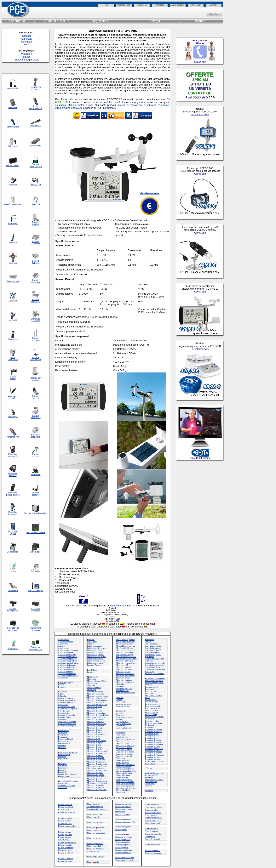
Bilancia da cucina (36, 281)
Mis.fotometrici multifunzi (126, 659)
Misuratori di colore (95, 711)
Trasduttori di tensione (154, 751)
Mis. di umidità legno (124, 648)
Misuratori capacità (123, 667)
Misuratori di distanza (96, 721)
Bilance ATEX (64, 810)
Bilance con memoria (123, 804)
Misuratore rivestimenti (13, 513)
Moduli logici (121, 684)
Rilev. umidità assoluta (125, 782)
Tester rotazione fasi (153, 708)
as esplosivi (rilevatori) (68, 781)
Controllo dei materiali (67, 721)
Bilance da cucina (65, 850)
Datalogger (62, 733)
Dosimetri (62, 745)
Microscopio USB (13, 397)
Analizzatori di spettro (67, 667)
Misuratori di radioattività (97, 764)
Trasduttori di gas (152, 734)
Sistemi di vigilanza (153, 667)
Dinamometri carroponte (96, 809)
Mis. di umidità (122, 640)
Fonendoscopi (64, 768)
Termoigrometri (151, 691)
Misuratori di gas (94, 736)
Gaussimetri (63, 783)
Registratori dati (122, 737)
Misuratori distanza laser (97, 724)
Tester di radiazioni (152, 706)
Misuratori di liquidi (95, 743)
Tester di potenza (152, 702)
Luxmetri (91, 672)
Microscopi (92, 690)
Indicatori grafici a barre (97, 648)
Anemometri (63, 678)
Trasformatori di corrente (155, 761)
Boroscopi (62, 687)
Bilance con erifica (153, 851)
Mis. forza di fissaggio (125, 654)
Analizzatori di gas (66, 652)
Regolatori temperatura (125, 752)
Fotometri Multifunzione (68, 774)
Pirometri (120, 719)
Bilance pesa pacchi (123, 840)
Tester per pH (150, 719)
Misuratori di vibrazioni (125, 650)
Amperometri (63, 648)
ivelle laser (92, 670)
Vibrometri (149, 777)
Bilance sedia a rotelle (153, 807)
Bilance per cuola (152, 805)
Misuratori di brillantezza (97, 700)
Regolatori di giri (123, 741)
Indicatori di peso (93, 851)
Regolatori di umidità (124, 754)
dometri (120, 698)
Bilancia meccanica (36, 339)
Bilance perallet (122, 834)
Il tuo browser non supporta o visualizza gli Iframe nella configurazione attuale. (200, 424)
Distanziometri (64, 743)
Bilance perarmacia (95, 822)
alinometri (149, 640)
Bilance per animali (66, 807)
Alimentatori (63, 644)
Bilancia (36, 454)
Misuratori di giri (94, 738)
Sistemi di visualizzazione (155, 669)
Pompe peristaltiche (124, 724)
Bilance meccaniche (123, 806)
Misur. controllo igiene (96, 717)
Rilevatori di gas (122, 762)
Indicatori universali (95, 663)
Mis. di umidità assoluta (125, 642)
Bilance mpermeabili (95, 844)
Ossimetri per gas (123, 706)
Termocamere (150, 689)
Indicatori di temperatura (97, 657)
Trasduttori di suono (153, 746)
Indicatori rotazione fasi (96, 661)
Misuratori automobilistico (98, 696)
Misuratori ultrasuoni (124, 680)
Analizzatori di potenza (67, 659)
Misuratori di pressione (96, 760)
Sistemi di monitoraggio (154, 665)
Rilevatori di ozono (123, 767)
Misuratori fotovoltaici (125, 661)
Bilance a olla (93, 862)
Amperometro (13, 437)
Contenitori (63, 719)
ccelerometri (64, 640)
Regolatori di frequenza (125, 739)
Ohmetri (119, 700)
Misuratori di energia (95, 728)
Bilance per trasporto (153, 834)
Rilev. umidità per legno (125, 784)
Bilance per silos (151, 810)
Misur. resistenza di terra (97, 766)
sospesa (36, 456)
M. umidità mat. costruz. (125, 646)
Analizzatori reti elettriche (68, 663)
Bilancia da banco (36, 262)
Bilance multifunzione (124, 809)
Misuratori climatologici (97, 698)
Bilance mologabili (123, 827)
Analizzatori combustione (68, 650)
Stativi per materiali (153, 652)
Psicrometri (120, 726)
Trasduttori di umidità (153, 753)
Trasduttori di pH (152, 738)
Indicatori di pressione (96, 652)
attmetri (149, 791)
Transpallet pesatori (152, 839)
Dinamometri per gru (95, 806)
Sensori (148, 642)
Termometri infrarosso (154, 695)
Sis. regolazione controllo (155, 663)
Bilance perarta (65, 832)
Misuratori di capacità (96, 702)
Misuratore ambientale (13, 455)
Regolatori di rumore (124, 750)
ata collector (64, 731)
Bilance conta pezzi (66, 848)
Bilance (61, 685)
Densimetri (62, 737)
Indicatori (91, 644)
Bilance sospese (151, 815)
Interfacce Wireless (95, 665)
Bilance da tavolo (152, 831)
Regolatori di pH (122, 743)
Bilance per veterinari (153, 853)
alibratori (62, 692)
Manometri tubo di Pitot (96, 681)
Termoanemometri (152, 687)
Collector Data (64, 711)
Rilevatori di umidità (124, 779)
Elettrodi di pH (64, 755)
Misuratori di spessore (96, 775)
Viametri (149, 768)
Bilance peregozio (123, 819)
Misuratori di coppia (95, 719)
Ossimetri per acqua (124, 704)
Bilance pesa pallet (122, 842)
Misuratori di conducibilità (98, 715)
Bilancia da (36, 319)
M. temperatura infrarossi (97, 783)
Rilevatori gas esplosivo (125, 765)
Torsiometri (149, 725)
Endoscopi (62, 757)
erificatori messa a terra (155, 773)
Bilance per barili (65, 823)
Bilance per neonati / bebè (125, 822)
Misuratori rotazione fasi (126, 676)
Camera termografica (13, 610)
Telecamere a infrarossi (154, 681)
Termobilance (150, 836)
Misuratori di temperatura (97, 781)
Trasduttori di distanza (154, 732)
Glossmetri (62, 788)
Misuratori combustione (96, 713)
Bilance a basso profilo (67, 826)
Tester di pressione (152, 704)
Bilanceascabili (151, 829)
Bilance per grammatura (96, 833)
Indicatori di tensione (95, 659)
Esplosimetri (63, 759)
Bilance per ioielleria (95, 828)
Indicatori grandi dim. (96, 650)
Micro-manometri (94, 687)
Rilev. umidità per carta (125, 786)
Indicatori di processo (96, 654)
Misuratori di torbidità (96, 785)
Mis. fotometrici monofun (126, 657)
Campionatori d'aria (66, 702)
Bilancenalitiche (65, 805)
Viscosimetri (150, 784)
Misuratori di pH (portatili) (98, 751)
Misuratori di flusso (95, 730)
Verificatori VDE (152, 775)
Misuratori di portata (95, 755)
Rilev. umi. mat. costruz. (125, 788)
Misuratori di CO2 (94, 709)
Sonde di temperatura (153, 654)
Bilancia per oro (36, 397)
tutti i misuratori (118, 606)
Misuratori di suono (95, 779)
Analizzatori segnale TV (68, 669)
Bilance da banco (65, 821)
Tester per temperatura (154, 723)
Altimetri (62, 646)
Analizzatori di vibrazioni (68, 676)
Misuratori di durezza (95, 726)
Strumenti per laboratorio (155, 674)
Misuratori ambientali (96, 694)
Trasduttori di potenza (153, 742)
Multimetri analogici (124, 688)
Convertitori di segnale (67, 726)
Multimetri (120, 686)
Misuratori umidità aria (125, 682)
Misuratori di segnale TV (97, 789)
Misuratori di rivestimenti (97, 770)
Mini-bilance (120, 812)
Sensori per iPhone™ (153, 650)
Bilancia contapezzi (36, 243)
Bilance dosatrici (93, 804)
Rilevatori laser (122, 777)
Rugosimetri (121, 792)
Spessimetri (149, 657)
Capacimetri (63, 704)
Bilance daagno (65, 818)
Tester (147, 698)
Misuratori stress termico (97, 777)
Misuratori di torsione (96, 787)
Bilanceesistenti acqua (124, 857)
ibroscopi (62, 764)
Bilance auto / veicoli (66, 812)
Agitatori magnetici (66, 642)
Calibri (61, 694)
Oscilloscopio (13, 552)
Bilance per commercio (67, 842)
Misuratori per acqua (124, 669)
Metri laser (91, 685)
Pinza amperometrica (36, 107)
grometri (91, 640)
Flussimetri (63, 766)
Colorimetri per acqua (67, 707)
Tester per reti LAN (152, 721)
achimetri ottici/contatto (155, 678)
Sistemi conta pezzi (152, 823)
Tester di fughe (151, 700)
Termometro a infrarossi (36, 88)
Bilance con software (153, 812)
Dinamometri (63, 741)
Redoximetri (121, 735)
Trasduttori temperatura (154, 749)
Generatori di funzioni (67, 785)
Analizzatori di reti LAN (68, 661)
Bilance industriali (94, 846)
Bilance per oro (121, 829)
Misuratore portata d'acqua (13, 494)
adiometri (120, 733)
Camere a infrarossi (66, 698)
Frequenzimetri (64, 776)
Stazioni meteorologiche (154, 659)
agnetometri (93, 677)
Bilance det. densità (66, 861)
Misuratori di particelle (125, 674)
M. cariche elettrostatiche (97, 704)
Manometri (91, 679)
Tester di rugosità (152, 710)
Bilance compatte (65, 845)
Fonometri (62, 770)
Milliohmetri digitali (95, 692)
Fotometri (62, 772)
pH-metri (120, 713)
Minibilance (36, 475)
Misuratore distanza (13, 474)
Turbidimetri (150, 763)
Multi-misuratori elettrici (126, 693)
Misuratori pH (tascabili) (97, 753)
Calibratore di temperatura (13, 629)
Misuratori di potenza (95, 758)
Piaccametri (121, 715)
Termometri (149, 693)
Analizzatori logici (65, 671)
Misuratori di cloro (95, 707)
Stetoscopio (36, 184)
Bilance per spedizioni (153, 818)
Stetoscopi (149, 661)
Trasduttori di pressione (154, 744)
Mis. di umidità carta (124, 644)
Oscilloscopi (121, 702)
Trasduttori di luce (152, 736)
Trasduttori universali (153, 759)
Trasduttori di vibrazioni (154, 755)
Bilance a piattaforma (123, 850)
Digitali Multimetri (66, 739)
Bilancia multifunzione (36, 359)
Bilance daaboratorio (95, 857)
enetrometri (121, 711)
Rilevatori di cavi (123, 760)
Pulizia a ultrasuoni (123, 728)
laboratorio (36, 321)
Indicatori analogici (95, 646)
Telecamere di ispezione (154, 683)
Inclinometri (92, 642)
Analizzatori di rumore (67, 665)
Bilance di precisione (123, 853)
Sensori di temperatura (154, 646)
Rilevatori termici (123, 775)
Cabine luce (63, 696)
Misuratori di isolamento (97, 741)
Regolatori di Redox (124, 748)
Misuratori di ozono (95, 747)
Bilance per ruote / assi (124, 860)
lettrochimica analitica (67, 752)
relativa (132, 640)
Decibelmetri (63, 735)
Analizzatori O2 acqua (67, 654)
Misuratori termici (123, 678)
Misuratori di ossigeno (96, 749)
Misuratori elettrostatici (125, 652)
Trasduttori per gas (152, 757)
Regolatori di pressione (125, 745)
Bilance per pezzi (122, 847)
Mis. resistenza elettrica (96, 768)
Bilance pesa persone (123, 845)
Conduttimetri (64, 713)
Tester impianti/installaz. (155, 717)
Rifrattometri (121, 758)
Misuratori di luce (94, 745)
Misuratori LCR (122, 665)
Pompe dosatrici (122, 721)
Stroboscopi (150, 671)
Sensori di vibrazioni (153, 648)
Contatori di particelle (67, 715)
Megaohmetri (92, 683)
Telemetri (149, 685)
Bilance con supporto (153, 820)
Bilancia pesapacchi (36, 417)
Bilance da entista (66, 859)
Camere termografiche (67, 700)
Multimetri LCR (122, 691)
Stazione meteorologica (36, 165)
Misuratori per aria (123, 671)
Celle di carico (64, 840)
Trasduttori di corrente (154, 729)
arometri (62, 683)
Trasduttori (149, 727)
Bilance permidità (152, 845)
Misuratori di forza (95, 732)
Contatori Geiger (65, 717)
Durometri (62, 748)
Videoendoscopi (151, 782)
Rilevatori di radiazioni (125, 769)
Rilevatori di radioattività (126, 771)
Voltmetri (149, 786)
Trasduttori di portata (153, 740)
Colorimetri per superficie (68, 709)
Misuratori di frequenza (96, 734)
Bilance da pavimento (123, 837)
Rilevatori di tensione (124, 773)
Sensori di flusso (151, 644)
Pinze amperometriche (125, 717)
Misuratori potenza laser (125, 663)
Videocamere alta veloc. (154, 779)
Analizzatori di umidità (67, 674)
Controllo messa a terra (67, 724)
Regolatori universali (124, 756)
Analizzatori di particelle (68, 657)
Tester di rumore (151, 712)
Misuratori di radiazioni (96, 762)
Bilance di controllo (66, 853)
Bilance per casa (65, 837)
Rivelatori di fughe (123, 790)
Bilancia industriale (36, 301)
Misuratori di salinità (95, 772)
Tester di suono (151, 715)
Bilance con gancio (94, 830)
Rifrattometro (36, 126)
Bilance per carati (65, 834)
